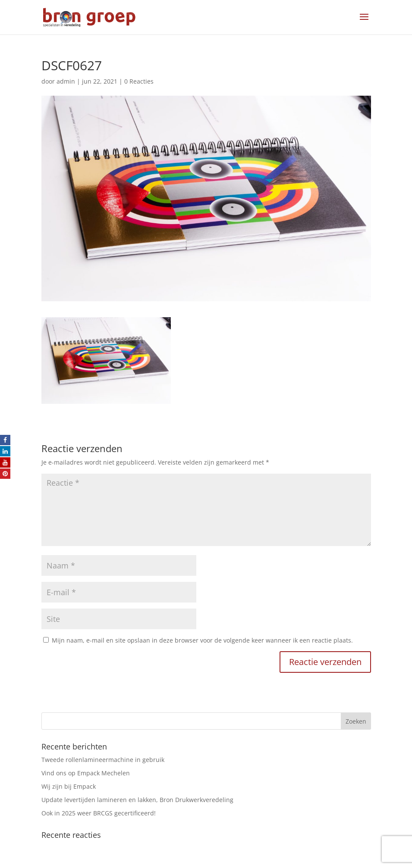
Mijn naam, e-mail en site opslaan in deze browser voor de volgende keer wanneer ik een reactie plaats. (202, 640)
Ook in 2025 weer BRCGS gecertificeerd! (99, 813)
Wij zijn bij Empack (69, 786)
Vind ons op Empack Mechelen (86, 773)
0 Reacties (139, 81)
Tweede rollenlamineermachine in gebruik (103, 760)
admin (66, 81)
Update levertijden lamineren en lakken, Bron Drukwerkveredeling (137, 800)
